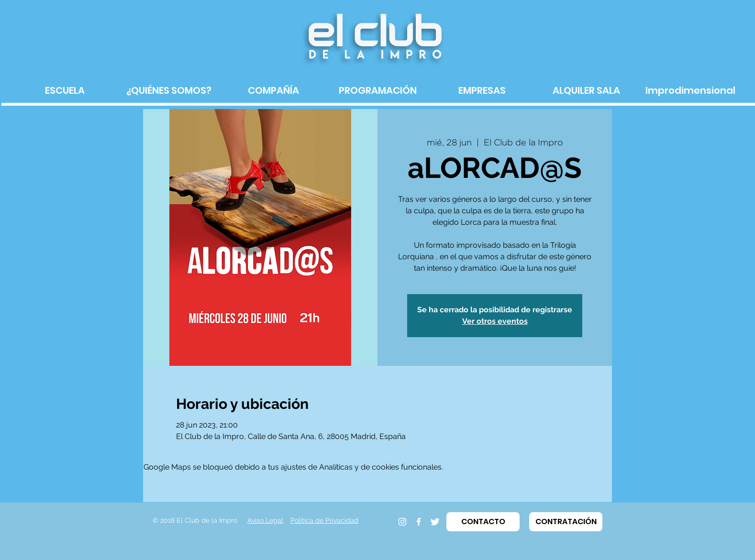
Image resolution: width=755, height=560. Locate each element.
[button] (483, 522)
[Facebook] (419, 522)
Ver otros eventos (495, 321)
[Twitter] (435, 522)
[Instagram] (402, 522)
